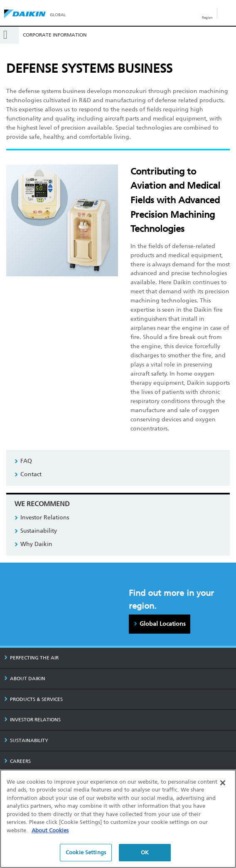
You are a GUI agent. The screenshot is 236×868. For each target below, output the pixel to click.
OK (145, 853)
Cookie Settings (86, 853)
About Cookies (50, 830)
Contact (31, 474)
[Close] (223, 783)
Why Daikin (36, 544)
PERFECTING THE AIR (31, 658)
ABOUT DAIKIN (25, 679)
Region (207, 17)
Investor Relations (45, 518)
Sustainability (39, 531)
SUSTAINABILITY (26, 740)
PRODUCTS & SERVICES (33, 699)
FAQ (26, 461)
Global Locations (162, 624)
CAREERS (17, 761)
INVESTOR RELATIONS (32, 720)
